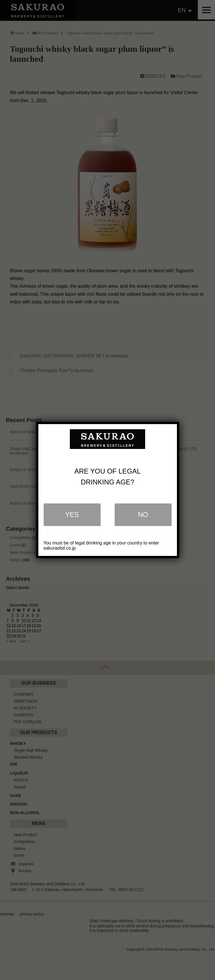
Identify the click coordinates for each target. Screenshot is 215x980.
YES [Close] (72, 515)
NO (143, 515)
